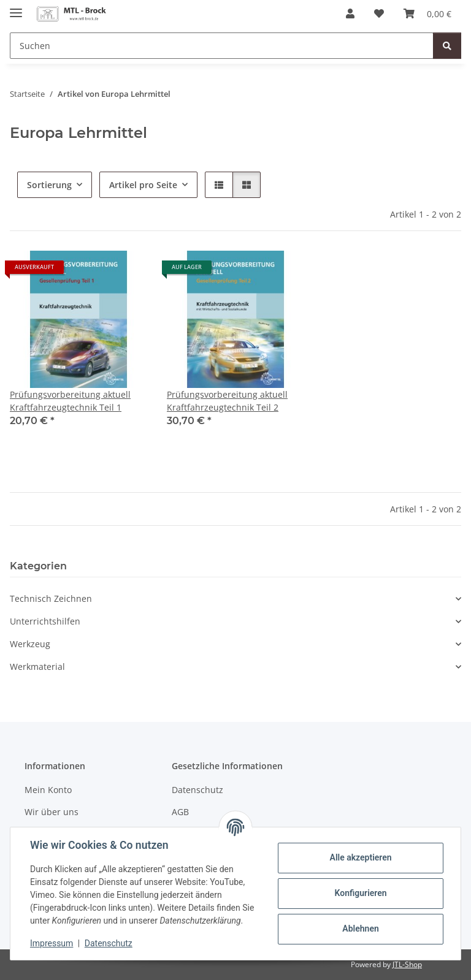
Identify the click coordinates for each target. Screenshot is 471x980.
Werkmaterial (37, 667)
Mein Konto (48, 790)
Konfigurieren (360, 893)
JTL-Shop (407, 964)
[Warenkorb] (427, 13)
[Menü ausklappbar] (16, 8)
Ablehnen (360, 929)
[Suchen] (222, 46)
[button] (350, 13)
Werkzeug (30, 644)
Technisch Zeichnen (51, 598)
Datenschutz (109, 943)
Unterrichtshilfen (45, 621)
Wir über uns (52, 812)
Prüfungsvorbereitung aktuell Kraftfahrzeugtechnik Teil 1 (70, 401)
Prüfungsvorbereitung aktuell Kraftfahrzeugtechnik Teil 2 (227, 401)
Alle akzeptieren (360, 857)
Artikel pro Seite (143, 185)
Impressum (52, 943)
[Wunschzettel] (379, 13)
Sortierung (49, 185)
